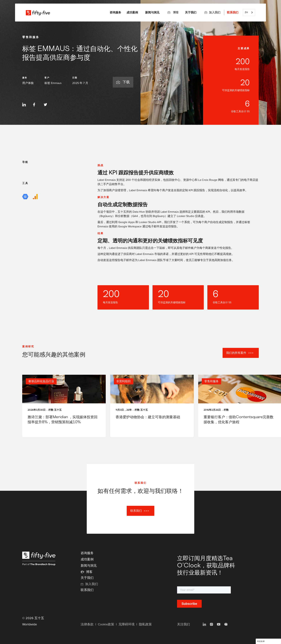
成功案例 (132, 13)
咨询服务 (87, 553)
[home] (38, 13)
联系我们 (233, 13)
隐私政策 (145, 624)
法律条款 (87, 624)
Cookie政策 (106, 624)
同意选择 (261, 641)
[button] (115, 13)
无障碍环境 (127, 624)
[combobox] (249, 12)
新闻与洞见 (152, 13)
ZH (246, 12)
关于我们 (191, 13)
